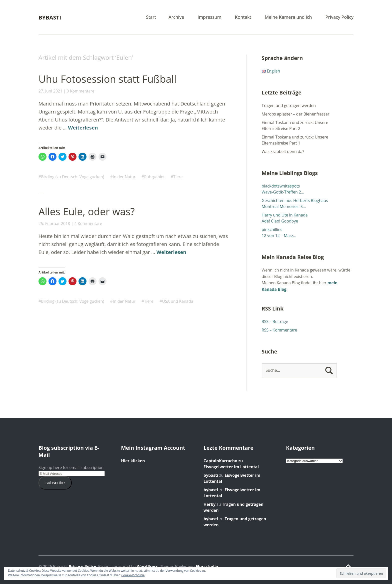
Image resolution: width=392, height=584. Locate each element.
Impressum (209, 17)
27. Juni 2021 (50, 91)
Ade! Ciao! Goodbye (280, 221)
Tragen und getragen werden (289, 105)
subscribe (55, 483)
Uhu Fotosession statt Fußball (107, 79)
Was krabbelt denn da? (283, 151)
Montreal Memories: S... (284, 206)
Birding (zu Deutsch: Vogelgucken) (72, 177)
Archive (176, 17)
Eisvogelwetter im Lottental (231, 467)
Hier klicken (133, 461)
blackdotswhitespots (281, 186)
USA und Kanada (177, 301)
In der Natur (124, 177)
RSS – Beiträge (275, 321)
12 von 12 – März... (279, 235)
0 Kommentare (80, 91)
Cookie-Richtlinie (133, 575)
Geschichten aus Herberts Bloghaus (295, 200)
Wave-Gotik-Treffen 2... (283, 192)
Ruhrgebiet (154, 177)
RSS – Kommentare (279, 330)
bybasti (211, 475)
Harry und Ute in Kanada (285, 215)
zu (223, 461)
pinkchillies (272, 229)
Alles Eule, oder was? (87, 211)
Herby (209, 504)
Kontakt (243, 17)
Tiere (178, 177)
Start (151, 17)
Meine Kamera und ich (288, 17)
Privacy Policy (339, 17)
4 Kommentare (88, 223)
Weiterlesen (83, 128)
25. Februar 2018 (54, 223)
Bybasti (50, 17)
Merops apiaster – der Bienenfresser (296, 114)
